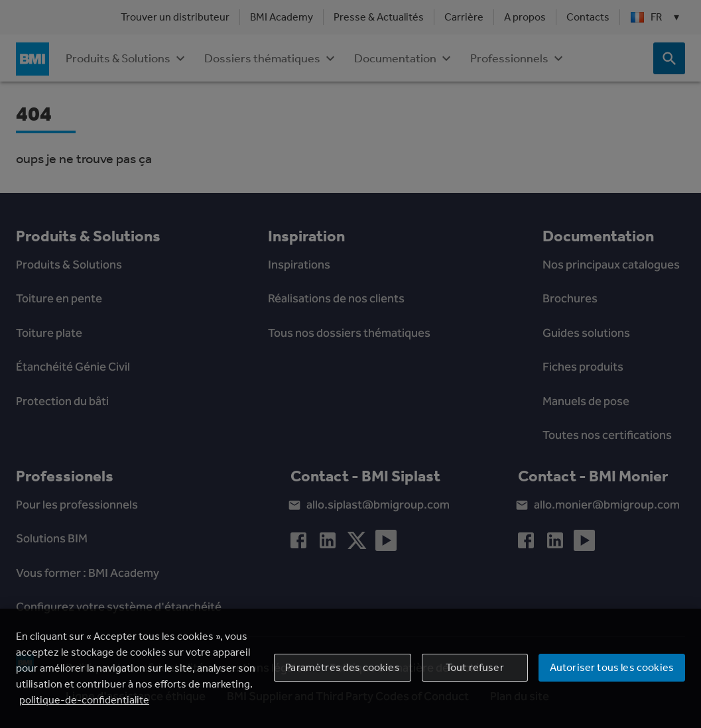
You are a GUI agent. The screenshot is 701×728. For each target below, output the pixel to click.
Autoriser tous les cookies (612, 667)
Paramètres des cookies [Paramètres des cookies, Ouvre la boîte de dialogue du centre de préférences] (343, 667)
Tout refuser (475, 667)
